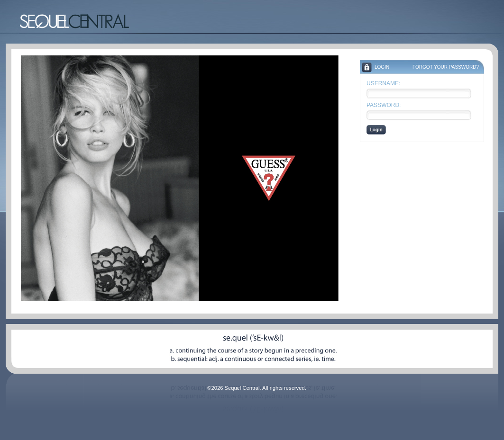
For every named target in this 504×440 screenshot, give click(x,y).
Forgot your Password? (446, 67)
